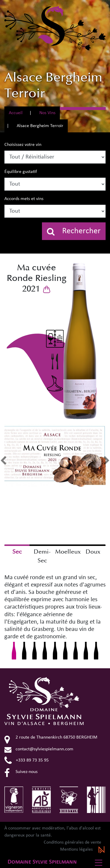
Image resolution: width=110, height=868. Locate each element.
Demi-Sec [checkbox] (42, 556)
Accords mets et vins (24, 199)
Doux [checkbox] (93, 552)
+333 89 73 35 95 (27, 760)
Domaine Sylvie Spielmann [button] (42, 862)
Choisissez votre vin (23, 145)
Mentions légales (76, 849)
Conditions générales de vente (72, 842)
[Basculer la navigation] (100, 862)
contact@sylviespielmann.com (39, 749)
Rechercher (74, 231)
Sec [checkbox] (17, 552)
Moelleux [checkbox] (68, 552)
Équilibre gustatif (21, 172)
